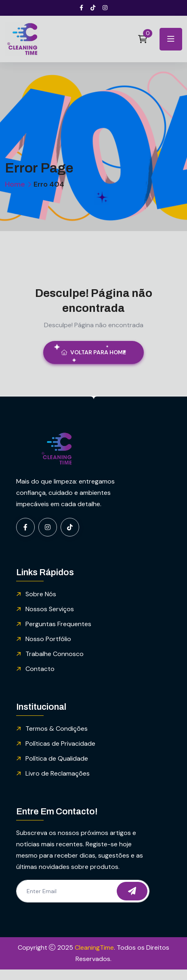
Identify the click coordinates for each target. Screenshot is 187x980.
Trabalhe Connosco (55, 654)
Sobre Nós (41, 594)
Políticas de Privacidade (60, 743)
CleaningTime (94, 947)
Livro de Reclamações (58, 773)
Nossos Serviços (50, 609)
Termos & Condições (57, 729)
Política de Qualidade (57, 758)
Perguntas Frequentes (58, 624)
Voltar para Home (93, 352)
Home (15, 184)
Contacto (40, 669)
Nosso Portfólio (48, 639)
